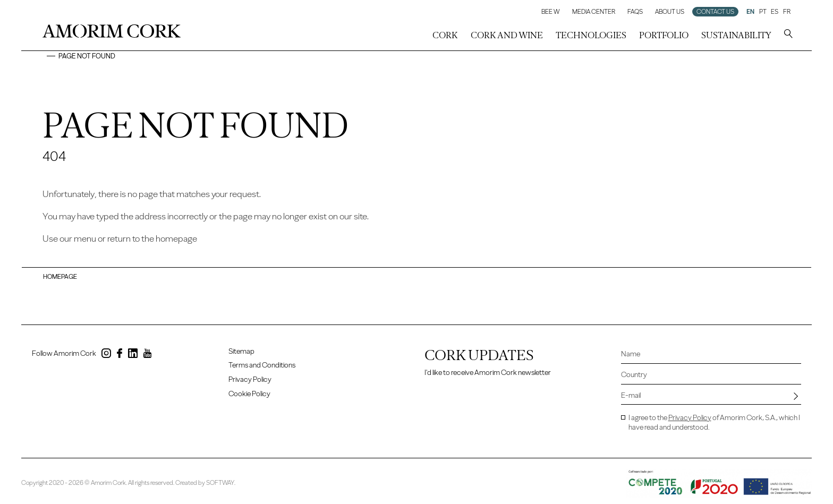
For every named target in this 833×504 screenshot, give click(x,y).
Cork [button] (445, 35)
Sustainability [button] (736, 35)
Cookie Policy (249, 394)
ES (775, 12)
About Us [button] (670, 12)
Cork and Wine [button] (507, 35)
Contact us (715, 12)
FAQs (635, 12)
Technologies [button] (591, 35)
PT (763, 12)
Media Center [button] (594, 12)
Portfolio (664, 35)
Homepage (60, 276)
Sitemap (241, 351)
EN (750, 12)
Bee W (551, 12)
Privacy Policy (250, 379)
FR (787, 12)
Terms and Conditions (262, 365)
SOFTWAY (220, 483)
